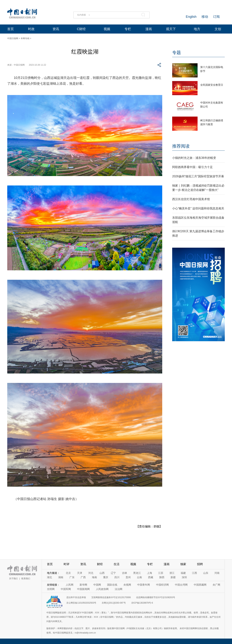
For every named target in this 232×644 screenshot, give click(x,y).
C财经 (81, 29)
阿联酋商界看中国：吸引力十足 (192, 167)
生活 (117, 564)
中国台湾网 (181, 585)
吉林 (125, 573)
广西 (83, 577)
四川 (117, 577)
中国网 (97, 585)
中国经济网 (162, 585)
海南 (94, 577)
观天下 (171, 29)
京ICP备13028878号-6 (142, 603)
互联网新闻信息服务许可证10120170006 (111, 597)
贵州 (128, 577)
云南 (139, 577)
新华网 (83, 585)
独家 (183, 564)
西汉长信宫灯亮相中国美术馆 (191, 199)
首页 (11, 29)
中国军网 (66, 589)
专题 (177, 52)
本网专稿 (25, 38)
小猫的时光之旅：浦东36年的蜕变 (194, 158)
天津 (80, 573)
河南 (217, 573)
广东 (72, 577)
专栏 (128, 29)
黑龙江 (137, 573)
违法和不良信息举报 (76, 597)
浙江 (172, 573)
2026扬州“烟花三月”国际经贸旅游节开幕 (198, 176)
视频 (107, 29)
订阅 (216, 17)
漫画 (149, 29)
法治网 (119, 589)
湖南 (61, 577)
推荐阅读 (181, 146)
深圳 (184, 577)
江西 (194, 573)
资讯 (56, 29)
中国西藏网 (200, 585)
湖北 (49, 577)
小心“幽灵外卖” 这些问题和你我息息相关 (198, 208)
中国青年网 (144, 585)
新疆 (173, 577)
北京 (68, 573)
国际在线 (112, 585)
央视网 (127, 585)
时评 (67, 564)
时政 (31, 29)
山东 (206, 573)
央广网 (216, 585)
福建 (183, 573)
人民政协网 (102, 589)
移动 (205, 17)
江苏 (161, 573)
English (191, 17)
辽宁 (113, 573)
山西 (102, 573)
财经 (100, 564)
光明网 (51, 589)
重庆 (106, 577)
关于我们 (13, 579)
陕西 (162, 577)
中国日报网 (13, 38)
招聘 (200, 564)
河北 (91, 573)
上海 (150, 573)
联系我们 (26, 579)
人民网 (70, 585)
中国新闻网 (83, 589)
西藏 (151, 577)
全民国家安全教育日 (212, 85)
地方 (197, 29)
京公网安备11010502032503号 (81, 603)
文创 (218, 29)
